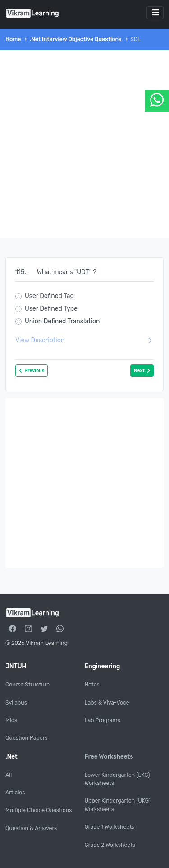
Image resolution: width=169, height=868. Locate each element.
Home (13, 39)
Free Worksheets (109, 757)
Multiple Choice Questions (39, 810)
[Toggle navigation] (155, 13)
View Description (84, 340)
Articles (15, 793)
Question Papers (27, 738)
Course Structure (27, 685)
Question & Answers (31, 828)
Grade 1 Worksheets (110, 827)
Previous (32, 371)
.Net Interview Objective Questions (76, 39)
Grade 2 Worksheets (110, 845)
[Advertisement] (84, 144)
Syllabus (16, 703)
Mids (11, 720)
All (9, 775)
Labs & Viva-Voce (107, 703)
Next (142, 371)
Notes (92, 685)
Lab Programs (103, 720)
